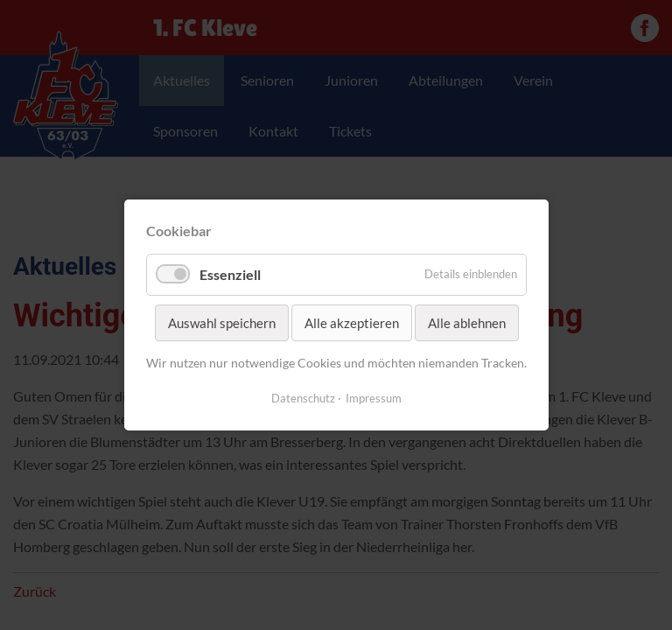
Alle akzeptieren (351, 323)
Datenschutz (303, 398)
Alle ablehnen (466, 323)
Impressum (374, 398)
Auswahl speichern (221, 323)
